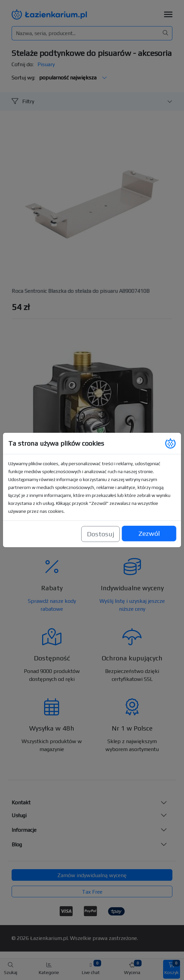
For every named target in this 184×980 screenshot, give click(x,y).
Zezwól (149, 534)
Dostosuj (100, 534)
